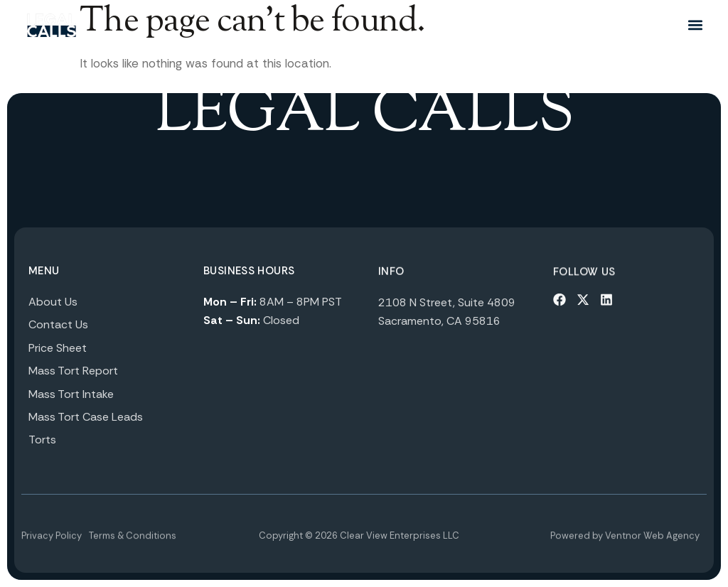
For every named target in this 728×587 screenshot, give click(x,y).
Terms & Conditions (133, 545)
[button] (695, 25)
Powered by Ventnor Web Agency (625, 545)
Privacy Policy (52, 545)
